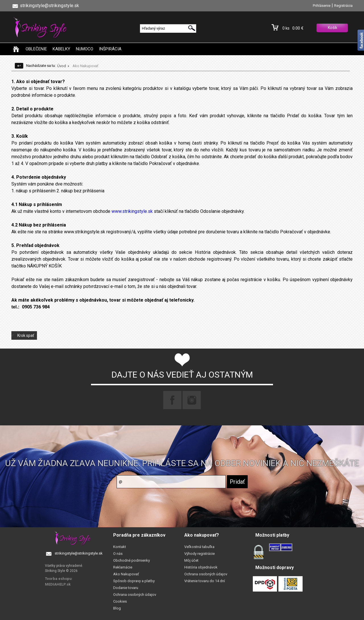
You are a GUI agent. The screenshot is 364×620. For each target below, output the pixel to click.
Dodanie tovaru (126, 588)
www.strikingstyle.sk (132, 211)
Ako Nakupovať (126, 574)
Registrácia (343, 6)
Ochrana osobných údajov (135, 595)
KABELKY (61, 49)
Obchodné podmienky (132, 560)
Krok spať (26, 335)
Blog (117, 608)
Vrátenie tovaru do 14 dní (205, 581)
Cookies (120, 601)
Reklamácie (123, 567)
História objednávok (201, 567)
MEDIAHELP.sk (58, 584)
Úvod (62, 66)
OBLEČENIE (36, 49)
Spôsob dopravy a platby (134, 581)
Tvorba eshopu (58, 579)
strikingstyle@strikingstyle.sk (79, 553)
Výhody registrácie (199, 554)
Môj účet (191, 560)
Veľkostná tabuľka (199, 547)
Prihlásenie (322, 6)
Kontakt (120, 547)
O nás (118, 554)
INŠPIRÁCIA (110, 49)
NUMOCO (85, 49)
